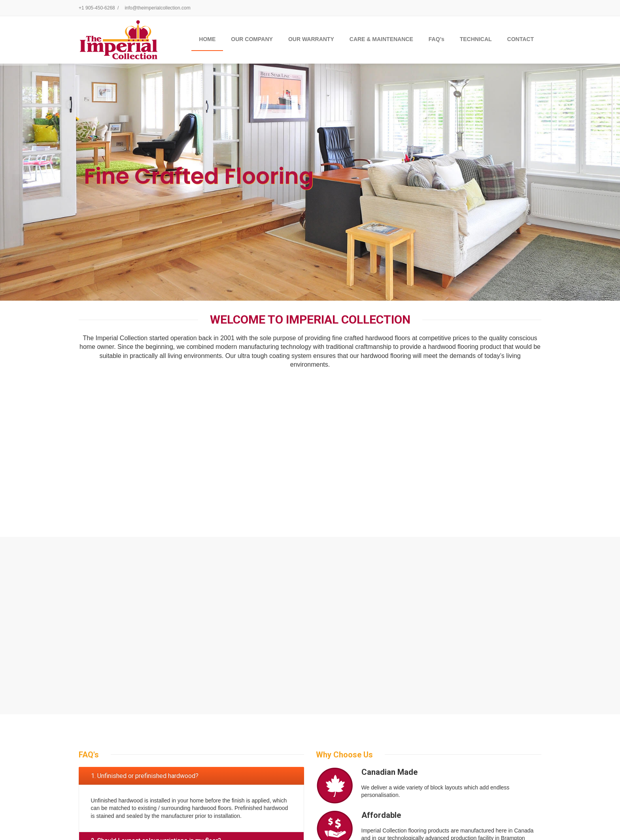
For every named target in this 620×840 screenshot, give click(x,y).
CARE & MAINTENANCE (381, 39)
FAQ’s (437, 39)
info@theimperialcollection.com (157, 8)
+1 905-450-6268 (97, 8)
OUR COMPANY (252, 39)
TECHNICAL (476, 39)
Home (207, 39)
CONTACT (521, 39)
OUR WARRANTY (311, 39)
